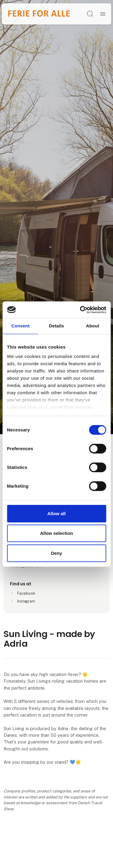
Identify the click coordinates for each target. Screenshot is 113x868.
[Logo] (39, 14)
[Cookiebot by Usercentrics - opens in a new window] (80, 310)
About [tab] (93, 326)
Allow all (56, 514)
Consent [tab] (20, 326)
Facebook (26, 593)
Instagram (26, 601)
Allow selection (56, 533)
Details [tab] (57, 326)
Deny (56, 553)
